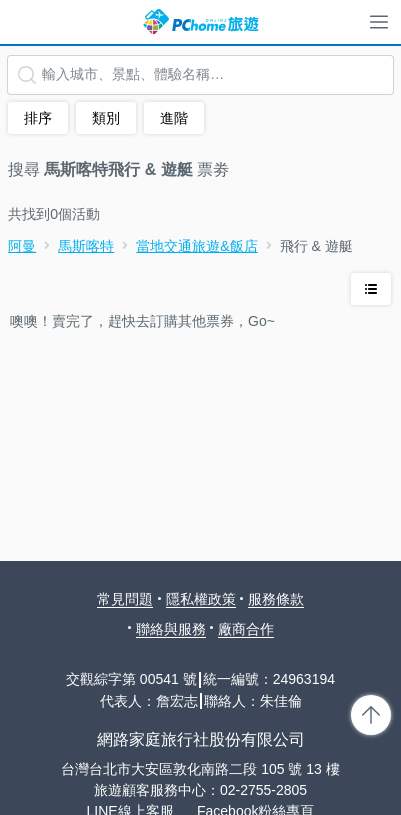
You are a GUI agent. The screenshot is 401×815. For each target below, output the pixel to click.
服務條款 (276, 599)
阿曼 (22, 246)
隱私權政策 (201, 599)
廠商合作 (246, 629)
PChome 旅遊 (201, 22)
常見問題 (125, 599)
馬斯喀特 (86, 246)
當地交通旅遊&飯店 (196, 246)
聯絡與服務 (171, 629)
